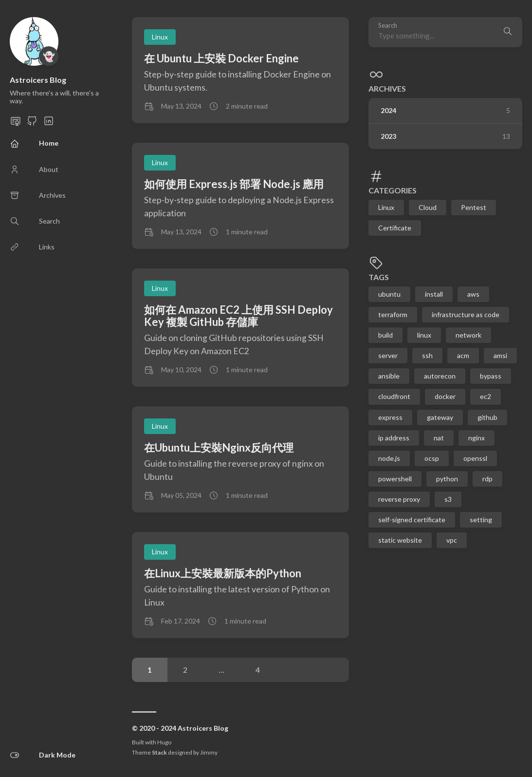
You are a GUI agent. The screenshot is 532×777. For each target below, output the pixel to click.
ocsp (432, 458)
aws (473, 294)
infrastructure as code (466, 314)
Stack (159, 752)
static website (400, 540)
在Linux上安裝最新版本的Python (223, 573)
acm (463, 355)
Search (388, 26)
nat (439, 438)
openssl (475, 458)
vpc (452, 540)
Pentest (474, 207)
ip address (394, 438)
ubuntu (389, 294)
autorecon (440, 376)
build (385, 335)
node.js (389, 458)
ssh (427, 355)
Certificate (395, 228)
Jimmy (209, 752)
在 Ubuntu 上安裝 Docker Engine (221, 58)
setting (481, 520)
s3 (448, 499)
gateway (440, 417)
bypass (491, 376)
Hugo (164, 742)
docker (445, 396)
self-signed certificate (412, 520)
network (468, 335)
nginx (477, 438)
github (487, 417)
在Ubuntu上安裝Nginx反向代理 (219, 447)
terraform (393, 314)
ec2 (486, 396)
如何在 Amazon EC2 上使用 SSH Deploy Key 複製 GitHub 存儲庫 (238, 316)
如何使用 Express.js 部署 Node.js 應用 (234, 184)
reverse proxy (399, 499)
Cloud (428, 207)
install (434, 294)
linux (424, 335)
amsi (500, 355)
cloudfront (394, 396)
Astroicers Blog (38, 80)
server (388, 355)
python (447, 479)
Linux (386, 207)
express (390, 417)
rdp (487, 479)
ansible (389, 376)
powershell (395, 479)
